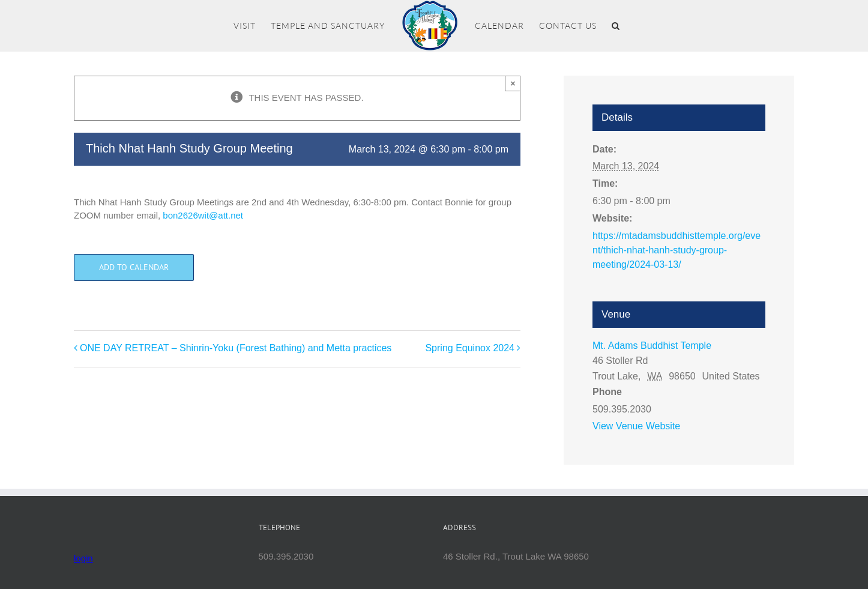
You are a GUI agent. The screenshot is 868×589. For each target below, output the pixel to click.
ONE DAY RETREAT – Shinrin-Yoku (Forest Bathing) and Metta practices (236, 348)
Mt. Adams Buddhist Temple (652, 346)
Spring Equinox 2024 (470, 348)
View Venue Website (636, 426)
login (83, 558)
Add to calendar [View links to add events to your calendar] (134, 267)
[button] (616, 26)
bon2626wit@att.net (203, 215)
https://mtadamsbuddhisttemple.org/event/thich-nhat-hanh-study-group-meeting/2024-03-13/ (677, 250)
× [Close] (513, 83)
